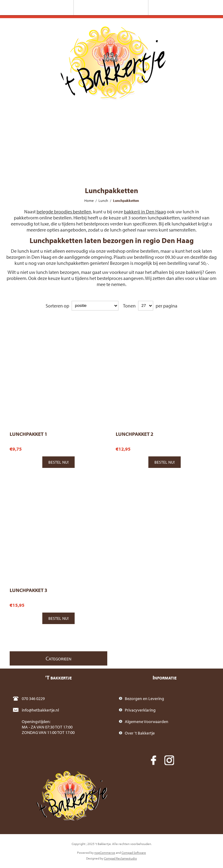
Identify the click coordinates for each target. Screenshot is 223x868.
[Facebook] (154, 760)
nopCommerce (105, 853)
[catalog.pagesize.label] (146, 306)
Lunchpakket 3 (28, 590)
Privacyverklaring (140, 710)
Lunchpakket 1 (28, 434)
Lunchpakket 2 (134, 434)
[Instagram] (169, 760)
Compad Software (134, 853)
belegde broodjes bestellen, (64, 212)
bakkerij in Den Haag (145, 212)
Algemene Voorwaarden (147, 722)
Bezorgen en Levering (144, 699)
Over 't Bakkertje (140, 733)
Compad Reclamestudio (120, 858)
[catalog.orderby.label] (95, 306)
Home (89, 201)
